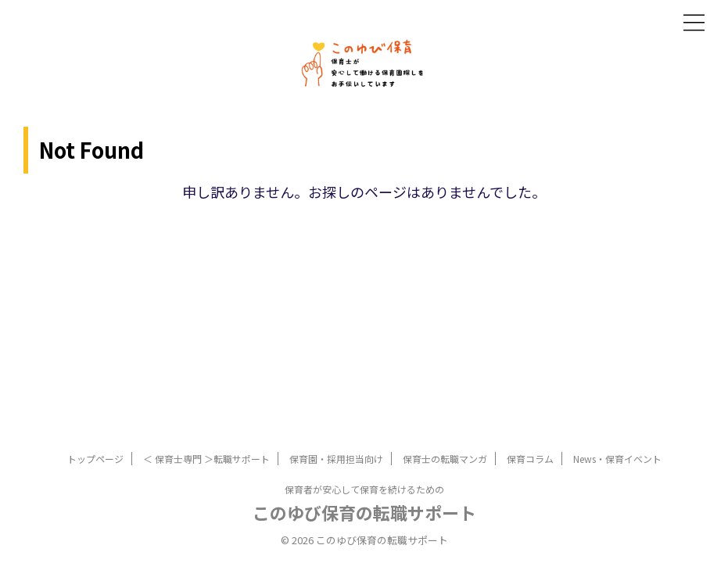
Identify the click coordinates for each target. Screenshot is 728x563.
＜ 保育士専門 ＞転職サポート (206, 459)
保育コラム (530, 459)
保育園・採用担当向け (336, 459)
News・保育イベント (617, 459)
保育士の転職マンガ (445, 459)
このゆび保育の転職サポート (364, 512)
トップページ (95, 459)
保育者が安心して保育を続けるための (364, 489)
